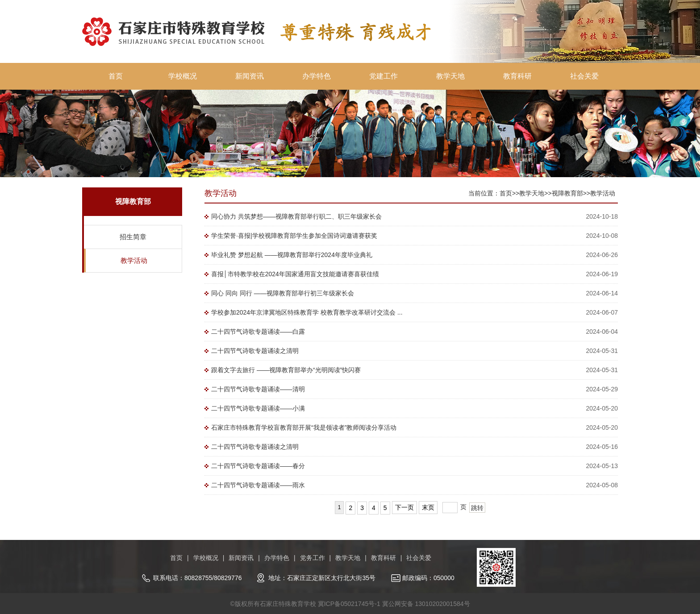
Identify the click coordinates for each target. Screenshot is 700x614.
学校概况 (183, 76)
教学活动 (134, 260)
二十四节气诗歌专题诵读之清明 (255, 351)
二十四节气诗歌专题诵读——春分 (258, 466)
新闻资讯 (250, 76)
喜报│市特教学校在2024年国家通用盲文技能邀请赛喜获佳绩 (295, 274)
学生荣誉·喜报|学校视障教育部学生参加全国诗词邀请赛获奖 (294, 236)
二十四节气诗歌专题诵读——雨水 (258, 485)
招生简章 (133, 237)
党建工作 (383, 76)
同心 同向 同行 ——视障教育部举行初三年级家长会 (283, 293)
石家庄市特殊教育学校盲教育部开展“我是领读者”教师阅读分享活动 (304, 427)
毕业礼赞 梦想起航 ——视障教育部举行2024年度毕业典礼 (292, 255)
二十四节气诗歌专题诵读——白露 (258, 332)
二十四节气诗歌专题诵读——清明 (258, 389)
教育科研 (517, 76)
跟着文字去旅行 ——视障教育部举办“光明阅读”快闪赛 (286, 370)
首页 (116, 76)
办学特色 (317, 76)
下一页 (404, 507)
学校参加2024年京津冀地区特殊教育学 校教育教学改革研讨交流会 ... (307, 312)
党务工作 (312, 558)
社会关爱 (584, 76)
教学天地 (450, 76)
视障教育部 (567, 193)
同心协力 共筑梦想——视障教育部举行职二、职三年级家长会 (296, 216)
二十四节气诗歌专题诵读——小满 (258, 408)
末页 (428, 507)
